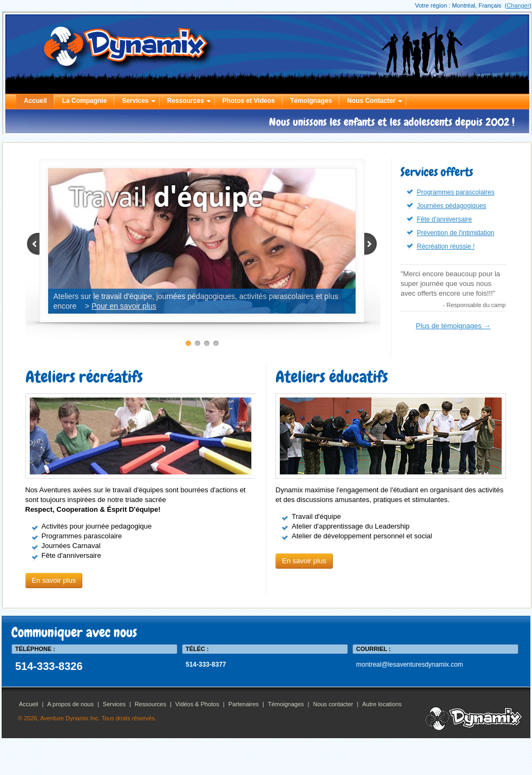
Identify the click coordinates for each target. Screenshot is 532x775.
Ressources (186, 101)
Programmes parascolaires (455, 192)
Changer (518, 5)
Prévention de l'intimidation (455, 233)
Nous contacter (333, 704)
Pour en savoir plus (124, 306)
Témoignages (311, 101)
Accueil (35, 101)
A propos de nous (70, 704)
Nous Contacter (371, 101)
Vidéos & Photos (197, 704)
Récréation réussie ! (446, 246)
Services (135, 101)
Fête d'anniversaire (444, 219)
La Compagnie (85, 101)
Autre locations (382, 704)
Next (365, 244)
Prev (39, 244)
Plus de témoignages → (453, 326)
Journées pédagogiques (451, 206)
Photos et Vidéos (249, 101)
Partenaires (244, 704)
